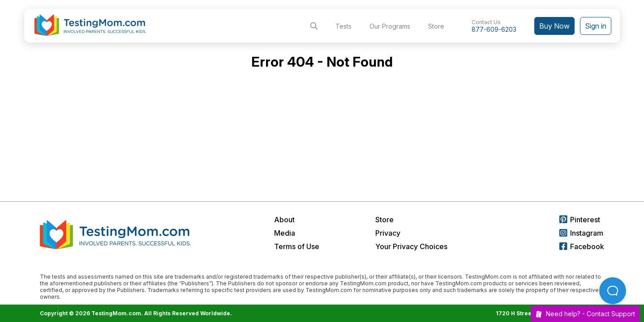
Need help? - (585, 314)
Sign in (596, 26)
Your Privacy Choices (411, 246)
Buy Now (554, 26)
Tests (343, 26)
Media (285, 233)
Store (436, 26)
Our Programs (390, 26)
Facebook (582, 246)
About (284, 220)
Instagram (581, 233)
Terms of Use (297, 246)
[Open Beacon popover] (613, 291)
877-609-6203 (494, 29)
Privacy (388, 233)
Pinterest (580, 220)
